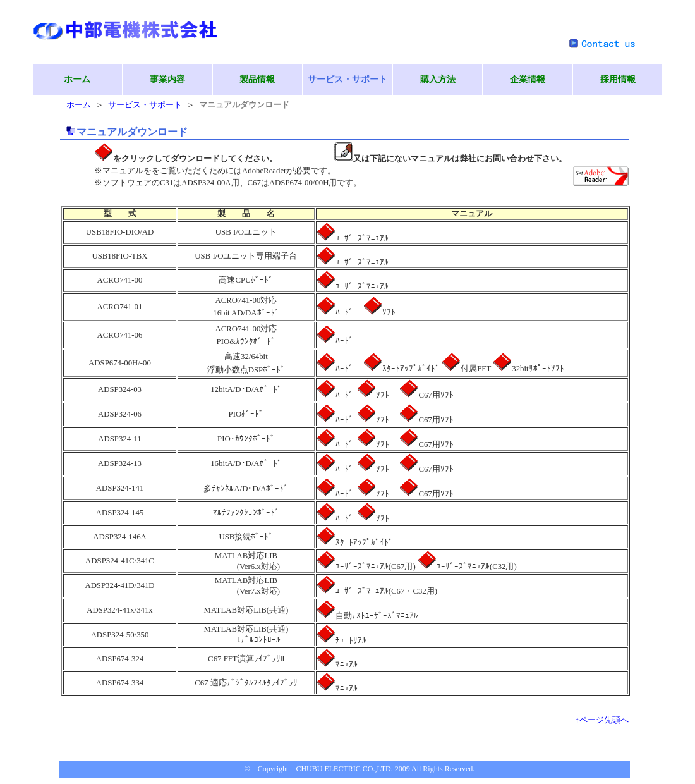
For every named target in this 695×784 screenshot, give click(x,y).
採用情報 (618, 79)
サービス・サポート (145, 105)
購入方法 (438, 79)
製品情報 (257, 79)
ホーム (77, 79)
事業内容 (167, 79)
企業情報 (528, 79)
